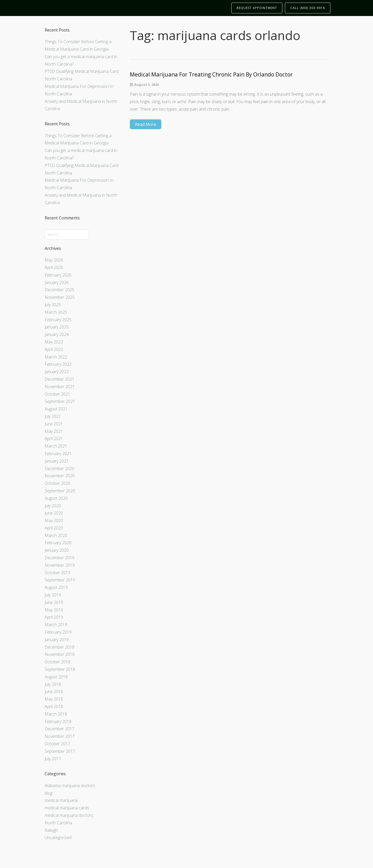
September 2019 (60, 580)
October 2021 (57, 394)
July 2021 (53, 416)
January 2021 (57, 461)
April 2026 (54, 267)
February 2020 (58, 543)
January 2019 (57, 640)
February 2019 (58, 632)
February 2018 (58, 721)
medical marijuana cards (67, 808)
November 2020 (60, 476)
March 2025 (56, 312)
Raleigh (51, 830)
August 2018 (56, 677)
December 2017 (59, 729)
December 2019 (59, 558)
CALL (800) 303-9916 (308, 8)
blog (49, 793)
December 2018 (59, 647)
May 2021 (54, 431)
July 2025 (53, 305)
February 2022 (58, 364)
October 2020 (57, 483)
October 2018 (57, 662)
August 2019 (56, 587)
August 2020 (56, 498)
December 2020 (59, 468)
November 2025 (60, 297)
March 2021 (56, 446)
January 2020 (57, 550)
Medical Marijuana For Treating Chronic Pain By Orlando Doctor (211, 75)
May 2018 (54, 699)
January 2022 (57, 372)
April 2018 (54, 706)
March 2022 (56, 357)
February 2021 (58, 454)
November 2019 (60, 565)
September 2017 (60, 751)
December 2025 (59, 290)
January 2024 (57, 334)
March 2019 (56, 625)
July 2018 (53, 684)
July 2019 (53, 595)
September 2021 (60, 401)
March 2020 (56, 535)
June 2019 (54, 602)
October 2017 (57, 744)
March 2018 (56, 714)
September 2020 (60, 491)
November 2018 (60, 654)
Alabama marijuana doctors (70, 786)
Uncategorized (58, 838)
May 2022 (54, 342)
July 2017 (53, 759)
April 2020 (54, 528)
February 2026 (58, 275)
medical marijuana (61, 800)
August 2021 (56, 409)
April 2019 (54, 617)
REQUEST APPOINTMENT (257, 8)
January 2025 (57, 327)
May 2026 (54, 260)
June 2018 (54, 692)
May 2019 (54, 610)
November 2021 (60, 387)
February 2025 (58, 320)
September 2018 (60, 669)
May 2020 (54, 520)
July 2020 (53, 506)
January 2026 (57, 282)
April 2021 (54, 439)
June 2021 (54, 424)
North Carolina (58, 823)
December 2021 (59, 379)
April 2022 (54, 349)
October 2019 (57, 573)
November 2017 (60, 736)
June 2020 (54, 513)
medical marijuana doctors (69, 815)
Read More (146, 124)
